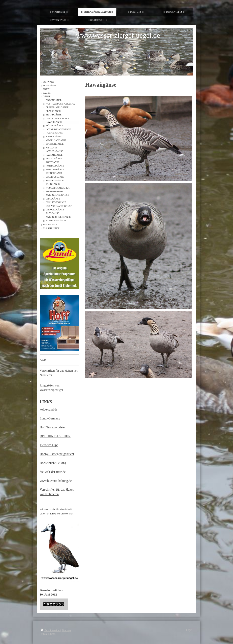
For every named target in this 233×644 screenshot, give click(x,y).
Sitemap (66, 630)
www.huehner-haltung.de (56, 481)
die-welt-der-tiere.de (53, 472)
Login (189, 630)
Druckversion (50, 630)
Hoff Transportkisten (53, 427)
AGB (43, 360)
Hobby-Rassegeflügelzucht (57, 454)
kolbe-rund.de (49, 409)
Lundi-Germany (50, 418)
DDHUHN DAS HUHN (55, 436)
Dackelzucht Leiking (53, 463)
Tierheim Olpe (49, 445)
